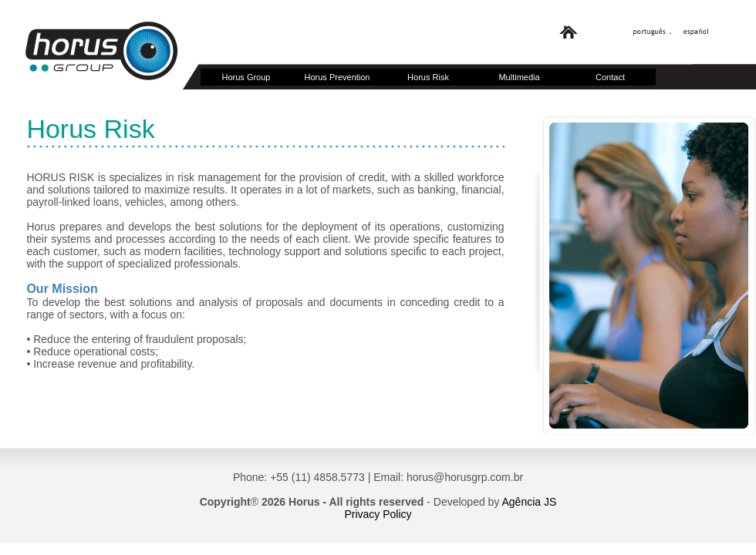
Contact (610, 77)
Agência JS (530, 502)
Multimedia (519, 77)
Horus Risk (428, 77)
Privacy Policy (378, 514)
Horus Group (246, 77)
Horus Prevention (337, 77)
